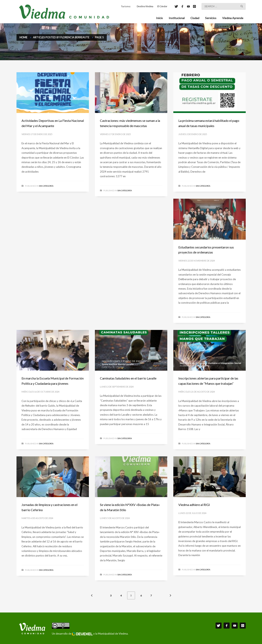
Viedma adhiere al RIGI (194, 505)
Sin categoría (46, 186)
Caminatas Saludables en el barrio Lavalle (128, 378)
